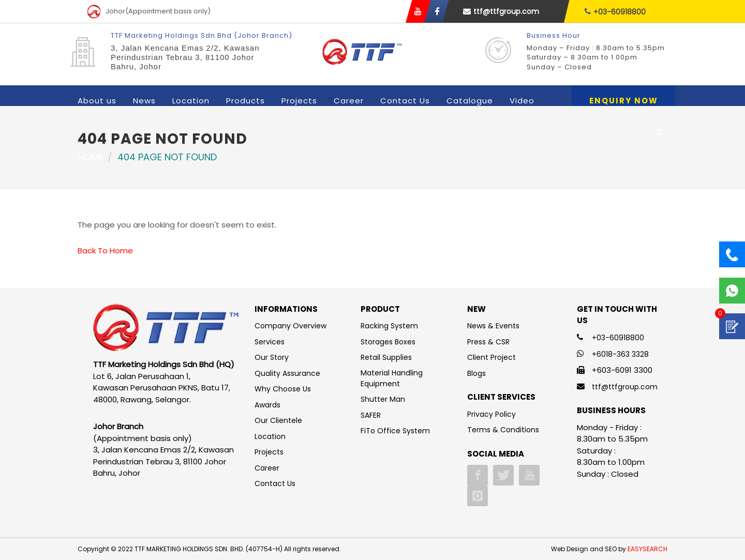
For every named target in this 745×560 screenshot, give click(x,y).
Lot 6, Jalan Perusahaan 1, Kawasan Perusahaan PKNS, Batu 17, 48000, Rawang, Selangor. (162, 388)
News (144, 101)
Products (245, 101)
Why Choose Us (283, 389)
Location (191, 101)
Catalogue (470, 101)
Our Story (272, 357)
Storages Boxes (388, 342)
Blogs (476, 373)
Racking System (389, 326)
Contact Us (405, 101)
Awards (267, 405)
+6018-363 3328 (620, 354)
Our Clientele (278, 420)
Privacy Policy (491, 414)
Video (522, 101)
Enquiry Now (624, 101)
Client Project (491, 357)
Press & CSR (488, 342)
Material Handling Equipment (392, 378)
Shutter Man (383, 399)
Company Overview (290, 326)
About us (97, 101)
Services (270, 342)
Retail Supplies (386, 357)
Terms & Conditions (503, 430)
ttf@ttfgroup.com (501, 11)
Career (349, 101)
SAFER (371, 415)
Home (91, 157)
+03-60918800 (615, 12)
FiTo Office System (395, 431)
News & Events (493, 326)
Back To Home (105, 251)
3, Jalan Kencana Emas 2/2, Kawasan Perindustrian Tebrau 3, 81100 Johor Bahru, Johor (185, 57)
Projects (299, 101)
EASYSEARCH (647, 549)
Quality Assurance (287, 373)
